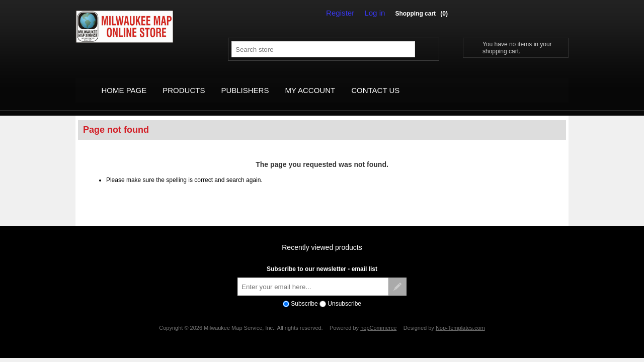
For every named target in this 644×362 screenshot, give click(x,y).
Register (345, 13)
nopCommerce (378, 317)
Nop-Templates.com (460, 317)
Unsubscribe (344, 293)
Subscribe (304, 293)
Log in (376, 13)
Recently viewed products (322, 237)
